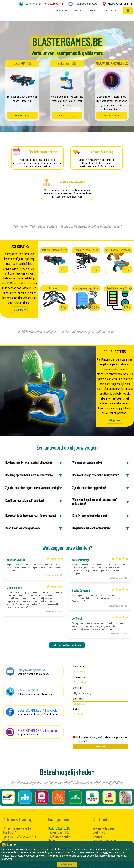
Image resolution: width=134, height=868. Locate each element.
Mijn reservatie (111, 10)
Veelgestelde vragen (104, 828)
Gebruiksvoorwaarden (105, 840)
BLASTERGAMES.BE (58, 10)
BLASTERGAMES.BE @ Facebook (37, 710)
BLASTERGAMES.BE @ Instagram (38, 730)
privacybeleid (96, 737)
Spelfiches (99, 832)
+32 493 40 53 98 (33, 3)
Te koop (92, 10)
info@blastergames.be (86, 3)
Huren (78, 10)
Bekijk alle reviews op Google (67, 645)
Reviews (98, 836)
